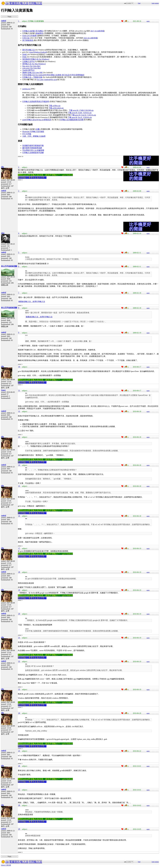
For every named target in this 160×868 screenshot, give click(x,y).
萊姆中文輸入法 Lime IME (32, 73)
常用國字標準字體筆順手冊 (33, 146)
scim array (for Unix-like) (32, 68)
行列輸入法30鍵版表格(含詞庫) (72, 120)
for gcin (54, 80)
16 (19, 516)
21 (19, 638)
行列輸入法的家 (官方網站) (33, 31)
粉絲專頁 (39, 33)
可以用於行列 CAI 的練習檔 (33, 150)
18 (19, 572)
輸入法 (24, 3)
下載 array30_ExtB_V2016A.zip (80, 113)
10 (19, 367)
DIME (25, 54)
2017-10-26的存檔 (97, 31)
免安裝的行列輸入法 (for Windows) (36, 59)
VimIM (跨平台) (28, 70)
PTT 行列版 (27, 134)
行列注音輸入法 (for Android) (34, 75)
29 (19, 829)
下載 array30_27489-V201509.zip (81, 110)
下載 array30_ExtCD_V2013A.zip (84, 115)
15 (19, 486)
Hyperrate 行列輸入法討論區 (33, 131)
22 (19, 661)
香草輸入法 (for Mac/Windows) (34, 64)
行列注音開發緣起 (77, 75)
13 (19, 437)
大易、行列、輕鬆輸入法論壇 (34, 136)
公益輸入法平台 (29, 61)
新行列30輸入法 (29, 50)
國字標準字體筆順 (29, 148)
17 (19, 548)
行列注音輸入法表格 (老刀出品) (57, 75)
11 (19, 390)
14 (19, 465)
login (153, 3)
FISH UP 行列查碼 (29, 36)
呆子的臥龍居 (28, 40)
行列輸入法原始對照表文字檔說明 (36, 102)
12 (19, 411)
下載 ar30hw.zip (54, 106)
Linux (31, 52)
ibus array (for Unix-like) (31, 66)
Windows (37, 52)
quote (148, 21)
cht (7, 3)
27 (19, 790)
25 (19, 751)
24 (19, 713)
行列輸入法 (35, 3)
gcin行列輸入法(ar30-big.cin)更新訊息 (37, 120)
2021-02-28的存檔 (90, 38)
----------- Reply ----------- (9, 17)
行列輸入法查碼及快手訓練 (33, 153)
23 (19, 689)
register (157, 3)
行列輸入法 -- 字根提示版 (32, 77)
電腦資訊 (14, 3)
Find (139, 3)
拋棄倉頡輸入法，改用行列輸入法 (32, 302)
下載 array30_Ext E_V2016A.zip (80, 117)
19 (19, 590)
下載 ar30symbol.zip (56, 108)
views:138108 (6, 865)
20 (19, 614)
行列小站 (26, 38)
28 (19, 805)
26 (19, 766)
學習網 (39, 148)
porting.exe (27, 89)
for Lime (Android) (44, 80)
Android (44, 52)
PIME (24, 57)
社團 (38, 129)
